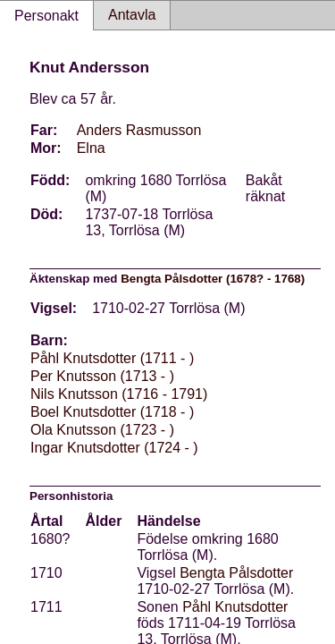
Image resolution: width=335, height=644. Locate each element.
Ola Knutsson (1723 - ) (102, 430)
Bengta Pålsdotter (236, 573)
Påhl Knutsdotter (235, 607)
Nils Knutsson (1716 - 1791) (119, 394)
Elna (91, 148)
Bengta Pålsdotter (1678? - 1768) (213, 279)
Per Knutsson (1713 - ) (102, 376)
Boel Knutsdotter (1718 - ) (112, 412)
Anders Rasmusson (139, 130)
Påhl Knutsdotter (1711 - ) (112, 358)
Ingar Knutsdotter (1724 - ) (114, 448)
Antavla (132, 15)
